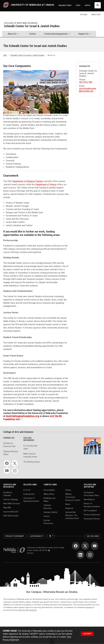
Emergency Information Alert (91, 494)
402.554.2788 (86, 82)
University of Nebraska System (31, 500)
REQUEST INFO (65, 5)
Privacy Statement (92, 515)
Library (68, 490)
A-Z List (27, 490)
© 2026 (31, 553)
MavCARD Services (12, 504)
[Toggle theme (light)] (51, 536)
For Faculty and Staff (30, 447)
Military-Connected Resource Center (73, 497)
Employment (29, 494)
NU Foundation (90, 511)
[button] (13, 34)
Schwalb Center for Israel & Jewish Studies (32, 26)
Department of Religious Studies (28, 181)
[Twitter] (15, 463)
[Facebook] (7, 463)
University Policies (92, 519)
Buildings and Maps (49, 500)
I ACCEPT (87, 634)
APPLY (87, 5)
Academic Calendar (8, 494)
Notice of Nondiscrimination (92, 505)
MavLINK (7, 508)
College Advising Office (10, 453)
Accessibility (49, 490)
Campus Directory (48, 507)
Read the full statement (27, 610)
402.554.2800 (93, 536)
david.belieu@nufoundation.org (22, 416)
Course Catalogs (11, 499)
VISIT (78, 5)
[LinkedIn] (80, 555)
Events (33, 34)
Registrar (69, 508)
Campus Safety (50, 512)
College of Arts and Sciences (21, 23)
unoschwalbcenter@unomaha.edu (88, 90)
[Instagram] (15, 471)
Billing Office (49, 494)
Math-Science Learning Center (30, 455)
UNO (5, 55)
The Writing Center (32, 462)
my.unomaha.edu (11, 512)
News (68, 504)
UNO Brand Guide (11, 516)
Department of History (46, 185)
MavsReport (89, 499)
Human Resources (48, 522)
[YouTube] (7, 471)
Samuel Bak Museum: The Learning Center (72, 515)
